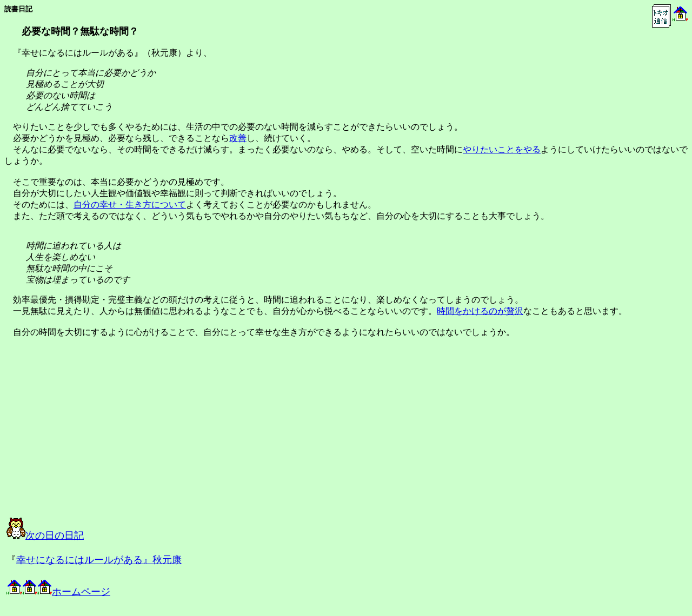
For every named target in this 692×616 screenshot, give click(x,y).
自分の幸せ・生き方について (130, 205)
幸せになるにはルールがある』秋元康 (99, 560)
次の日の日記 (45, 535)
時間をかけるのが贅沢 (480, 311)
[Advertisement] (116, 437)
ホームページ (58, 592)
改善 (238, 138)
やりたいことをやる (502, 149)
